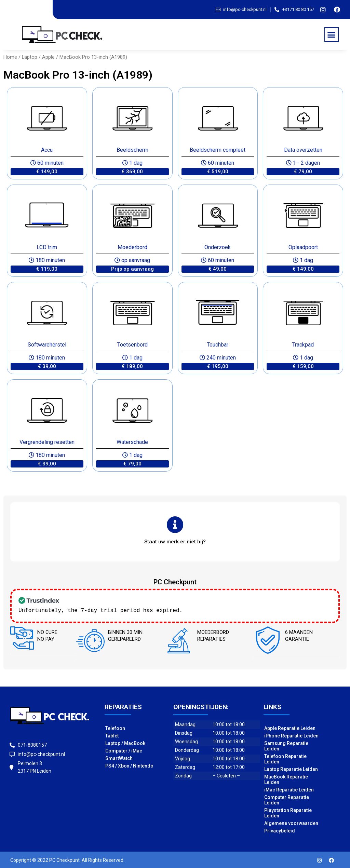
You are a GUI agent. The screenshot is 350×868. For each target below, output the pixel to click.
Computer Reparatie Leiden (287, 799)
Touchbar (218, 345)
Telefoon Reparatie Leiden (285, 758)
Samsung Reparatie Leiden (286, 745)
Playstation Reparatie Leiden (288, 812)
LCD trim (47, 247)
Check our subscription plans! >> (238, 610)
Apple (48, 57)
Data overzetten (303, 150)
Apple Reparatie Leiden (290, 728)
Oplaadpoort (303, 247)
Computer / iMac (124, 750)
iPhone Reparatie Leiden (291, 735)
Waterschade (132, 442)
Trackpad (303, 345)
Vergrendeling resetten (47, 442)
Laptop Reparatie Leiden (291, 769)
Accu (47, 150)
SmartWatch (119, 758)
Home (10, 57)
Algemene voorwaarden (291, 823)
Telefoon (115, 728)
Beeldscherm (132, 150)
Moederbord (132, 247)
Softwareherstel (47, 345)
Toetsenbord (132, 345)
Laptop (30, 57)
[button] (332, 35)
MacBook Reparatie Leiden (286, 779)
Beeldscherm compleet (218, 150)
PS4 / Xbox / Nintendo (129, 765)
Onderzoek (218, 247)
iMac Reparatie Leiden (289, 789)
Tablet (112, 735)
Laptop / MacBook (125, 743)
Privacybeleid (280, 830)
